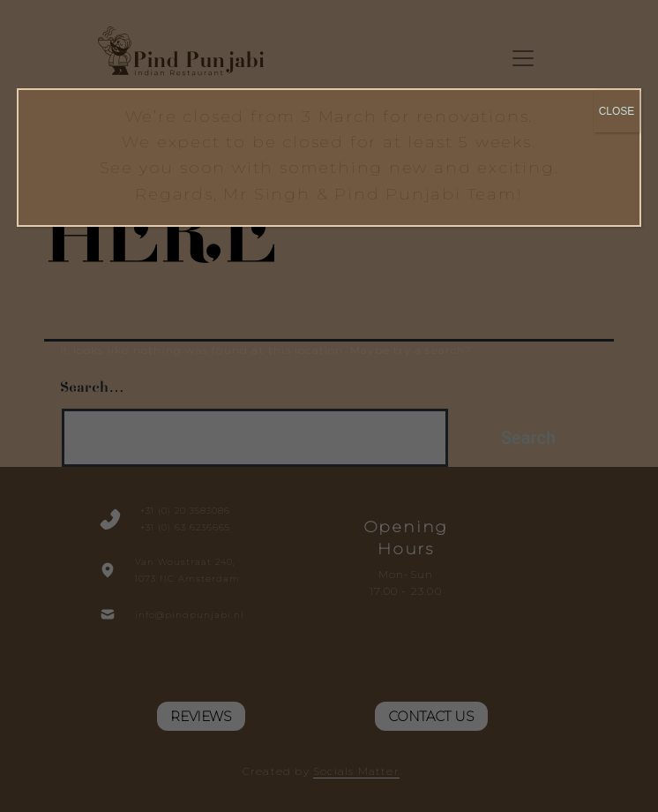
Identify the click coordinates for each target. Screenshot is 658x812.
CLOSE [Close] (617, 111)
